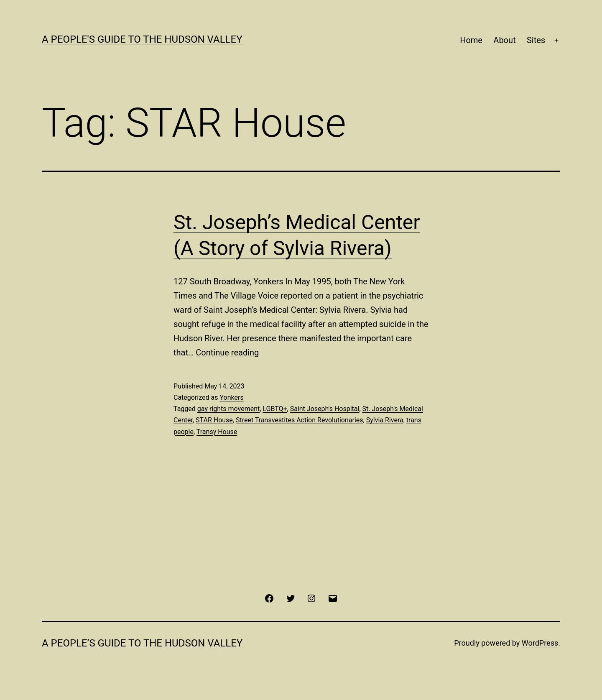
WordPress (540, 643)
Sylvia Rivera (385, 420)
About (504, 40)
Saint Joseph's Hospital (325, 409)
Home (471, 40)
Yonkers (231, 397)
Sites (536, 40)
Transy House (217, 432)
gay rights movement (228, 409)
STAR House (214, 420)
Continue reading (227, 353)
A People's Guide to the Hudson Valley (142, 39)
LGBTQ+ (275, 409)
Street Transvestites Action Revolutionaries (300, 420)
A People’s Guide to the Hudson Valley (142, 643)
